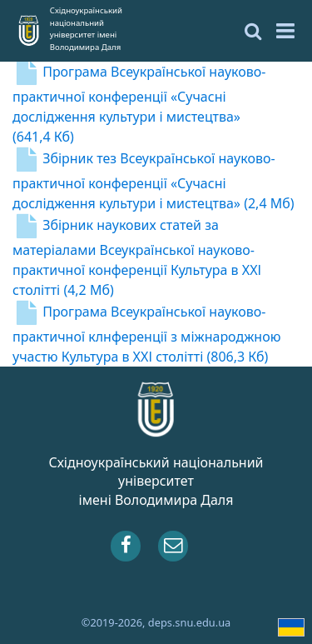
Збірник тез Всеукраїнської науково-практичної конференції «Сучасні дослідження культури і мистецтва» (154, 181)
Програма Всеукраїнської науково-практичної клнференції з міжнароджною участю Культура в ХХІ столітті (146, 334)
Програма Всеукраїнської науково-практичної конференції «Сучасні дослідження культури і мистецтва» (139, 104)
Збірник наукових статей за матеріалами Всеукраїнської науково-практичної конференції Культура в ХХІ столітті (137, 257)
